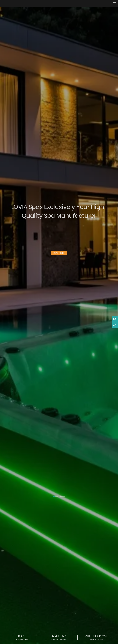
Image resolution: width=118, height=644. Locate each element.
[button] (56, 496)
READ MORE (59, 252)
